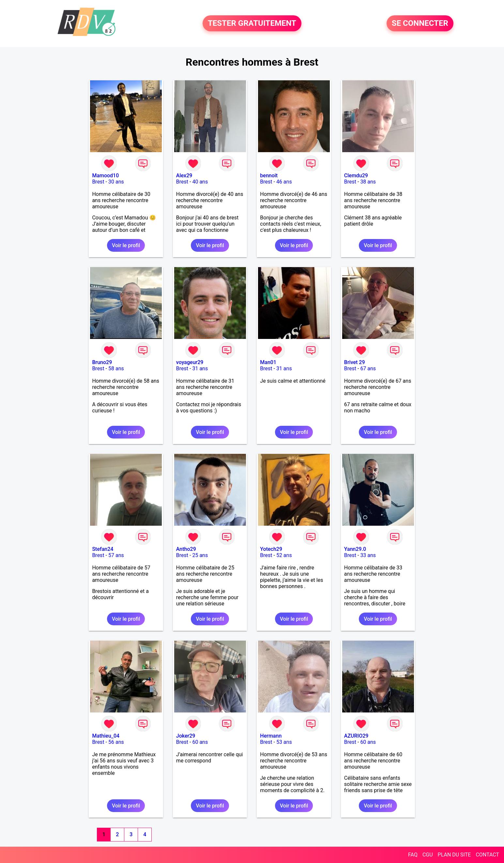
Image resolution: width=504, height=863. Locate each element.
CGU (428, 855)
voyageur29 (190, 362)
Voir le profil (126, 245)
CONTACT (487, 855)
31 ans (200, 368)
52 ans (284, 555)
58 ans (116, 368)
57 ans (116, 555)
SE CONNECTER (420, 24)
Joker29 (186, 736)
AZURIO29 (356, 736)
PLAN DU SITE (454, 855)
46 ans (284, 182)
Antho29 (186, 549)
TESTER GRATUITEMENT (252, 24)
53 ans (284, 742)
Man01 (268, 362)
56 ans (116, 742)
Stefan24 (103, 549)
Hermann (271, 736)
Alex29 (184, 176)
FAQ (413, 855)
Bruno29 (102, 362)
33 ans (368, 555)
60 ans (200, 742)
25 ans (200, 555)
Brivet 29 (355, 362)
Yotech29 (271, 549)
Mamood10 (105, 176)
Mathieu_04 (106, 736)
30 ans (116, 182)
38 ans (368, 182)
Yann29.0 (355, 549)
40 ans (200, 182)
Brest (98, 182)
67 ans (368, 368)
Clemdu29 (356, 176)
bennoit (269, 176)
